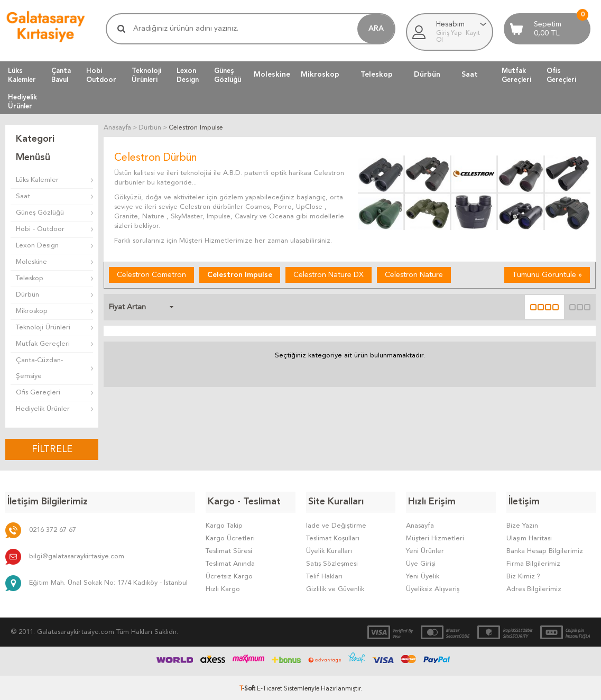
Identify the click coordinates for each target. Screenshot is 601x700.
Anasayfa (420, 524)
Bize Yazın (522, 524)
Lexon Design (37, 246)
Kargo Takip (224, 524)
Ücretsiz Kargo (229, 574)
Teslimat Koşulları (333, 536)
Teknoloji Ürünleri (43, 328)
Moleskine (272, 75)
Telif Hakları (324, 574)
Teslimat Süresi (229, 549)
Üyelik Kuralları (329, 549)
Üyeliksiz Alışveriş (433, 587)
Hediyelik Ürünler (43, 409)
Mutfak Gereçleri (43, 344)
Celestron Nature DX (329, 274)
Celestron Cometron (151, 274)
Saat (470, 75)
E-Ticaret (270, 687)
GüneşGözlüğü (228, 75)
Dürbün (427, 75)
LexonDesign (188, 75)
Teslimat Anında (230, 562)
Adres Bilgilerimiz (534, 587)
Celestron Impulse (240, 274)
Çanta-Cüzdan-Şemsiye (39, 368)
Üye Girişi (421, 562)
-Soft (248, 687)
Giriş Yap (450, 33)
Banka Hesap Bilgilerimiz (545, 549)
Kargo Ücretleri (230, 536)
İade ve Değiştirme (336, 524)
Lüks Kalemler (37, 180)
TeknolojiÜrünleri (146, 75)
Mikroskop (320, 75)
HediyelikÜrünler (22, 102)
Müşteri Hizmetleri (435, 536)
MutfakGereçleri (516, 75)
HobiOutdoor (101, 75)
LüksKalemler (22, 75)
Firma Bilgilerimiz (533, 562)
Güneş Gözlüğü (40, 213)
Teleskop (377, 75)
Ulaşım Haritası (529, 536)
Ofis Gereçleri (38, 393)
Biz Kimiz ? (523, 574)
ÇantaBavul (61, 75)
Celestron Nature (414, 274)
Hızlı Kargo (223, 587)
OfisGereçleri (561, 75)
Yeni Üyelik (423, 574)
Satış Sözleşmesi (332, 562)
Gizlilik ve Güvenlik (335, 587)
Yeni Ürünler (425, 549)
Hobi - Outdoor (40, 229)
